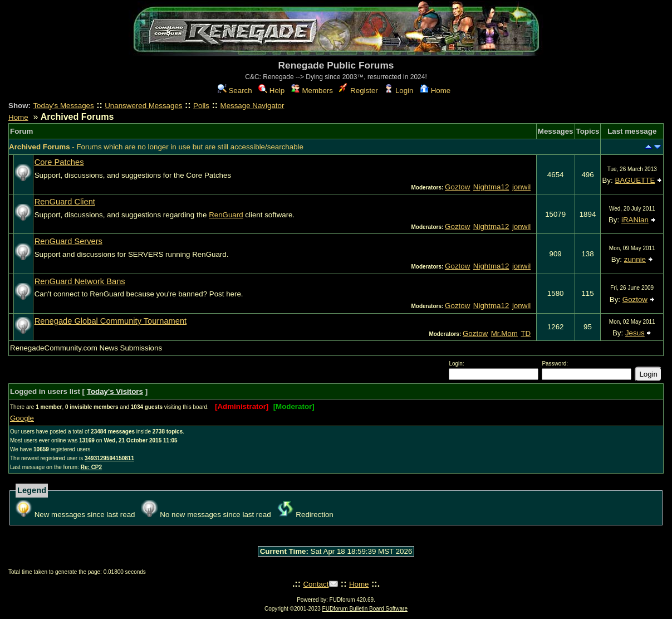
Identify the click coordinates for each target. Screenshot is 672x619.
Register (358, 91)
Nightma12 (491, 187)
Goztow (457, 187)
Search (235, 91)
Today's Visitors (115, 391)
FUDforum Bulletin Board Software (365, 609)
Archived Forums (40, 147)
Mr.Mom (504, 333)
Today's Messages (63, 106)
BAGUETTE (635, 180)
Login (399, 91)
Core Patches (59, 162)
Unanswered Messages (143, 106)
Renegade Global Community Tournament (111, 321)
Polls (201, 106)
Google (22, 418)
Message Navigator (252, 106)
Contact (316, 584)
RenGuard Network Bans (80, 281)
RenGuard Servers (68, 241)
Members (312, 91)
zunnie (635, 259)
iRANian (635, 220)
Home (435, 91)
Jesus (635, 333)
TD (526, 333)
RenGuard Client (65, 202)
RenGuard (226, 215)
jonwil (521, 187)
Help (271, 91)
